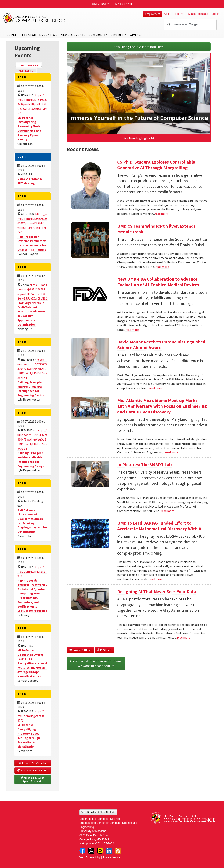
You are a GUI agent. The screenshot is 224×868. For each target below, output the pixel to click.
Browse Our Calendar (33, 763)
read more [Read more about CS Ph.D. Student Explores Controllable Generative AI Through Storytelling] (161, 214)
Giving (135, 35)
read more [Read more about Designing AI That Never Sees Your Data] (184, 637)
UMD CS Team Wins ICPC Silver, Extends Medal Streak (157, 229)
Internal (179, 14)
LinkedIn (109, 851)
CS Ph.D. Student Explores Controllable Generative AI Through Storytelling (156, 165)
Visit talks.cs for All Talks (33, 770)
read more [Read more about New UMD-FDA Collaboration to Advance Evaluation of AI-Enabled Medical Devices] (132, 330)
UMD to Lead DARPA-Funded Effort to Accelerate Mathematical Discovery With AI (160, 526)
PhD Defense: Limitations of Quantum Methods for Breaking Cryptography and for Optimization (32, 521)
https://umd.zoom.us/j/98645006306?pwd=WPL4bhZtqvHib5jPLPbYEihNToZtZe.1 (32, 223)
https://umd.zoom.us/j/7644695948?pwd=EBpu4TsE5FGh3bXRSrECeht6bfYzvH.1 (32, 104)
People (11, 35)
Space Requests (198, 14)
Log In (215, 14)
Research (28, 35)
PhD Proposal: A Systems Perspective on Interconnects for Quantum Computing (32, 243)
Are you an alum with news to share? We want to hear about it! (96, 663)
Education (48, 35)
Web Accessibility (90, 857)
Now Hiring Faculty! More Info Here (138, 47)
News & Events (73, 35)
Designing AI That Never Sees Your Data (157, 591)
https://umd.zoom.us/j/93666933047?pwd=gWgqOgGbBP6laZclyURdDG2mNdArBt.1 (33, 369)
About (168, 14)
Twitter (91, 851)
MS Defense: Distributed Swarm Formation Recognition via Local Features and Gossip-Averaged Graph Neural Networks (32, 663)
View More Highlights (139, 138)
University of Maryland (112, 4)
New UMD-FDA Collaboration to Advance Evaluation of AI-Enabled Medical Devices (158, 282)
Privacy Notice (111, 857)
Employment (153, 14)
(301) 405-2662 (104, 843)
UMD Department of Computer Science (34, 18)
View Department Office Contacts (98, 812)
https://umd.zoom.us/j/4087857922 (32, 571)
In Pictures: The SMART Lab (145, 465)
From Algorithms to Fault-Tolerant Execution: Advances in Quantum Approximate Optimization (31, 314)
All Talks (26, 71)
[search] (190, 25)
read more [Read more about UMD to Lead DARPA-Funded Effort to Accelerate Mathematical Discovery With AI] (156, 579)
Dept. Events (30, 65)
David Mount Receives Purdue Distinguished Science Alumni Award (161, 345)
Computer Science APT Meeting (30, 181)
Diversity (119, 35)
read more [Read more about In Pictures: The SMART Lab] (168, 511)
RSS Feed (104, 650)
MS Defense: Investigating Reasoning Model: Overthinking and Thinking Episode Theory (30, 128)
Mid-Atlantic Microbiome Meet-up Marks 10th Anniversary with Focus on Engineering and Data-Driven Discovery (162, 406)
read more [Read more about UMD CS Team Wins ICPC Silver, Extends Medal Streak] (162, 267)
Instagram (100, 851)
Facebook (82, 851)
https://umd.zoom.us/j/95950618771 (32, 716)
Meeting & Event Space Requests (33, 779)
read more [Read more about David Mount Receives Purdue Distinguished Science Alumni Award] (156, 388)
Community (98, 35)
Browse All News (80, 650)
